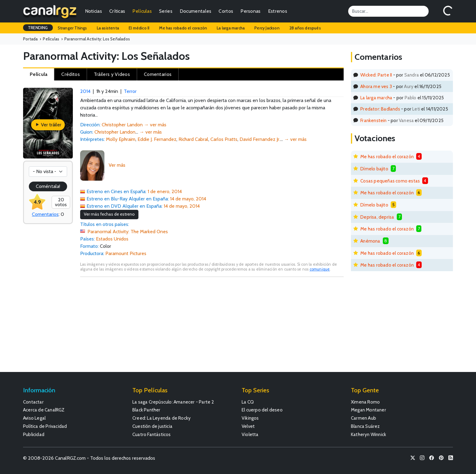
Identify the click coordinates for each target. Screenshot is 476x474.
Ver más (117, 165)
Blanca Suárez (365, 426)
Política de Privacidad (45, 426)
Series (166, 11)
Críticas (117, 11)
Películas (142, 11)
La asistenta (108, 28)
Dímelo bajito (374, 169)
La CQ (248, 402)
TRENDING (38, 28)
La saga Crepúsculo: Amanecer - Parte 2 (173, 402)
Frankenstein (373, 120)
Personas (250, 11)
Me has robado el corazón (183, 28)
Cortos (226, 11)
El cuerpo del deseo (262, 410)
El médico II (139, 28)
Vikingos (250, 418)
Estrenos (278, 11)
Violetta (250, 434)
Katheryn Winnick (369, 434)
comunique (320, 269)
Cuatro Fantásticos (152, 434)
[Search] (388, 11)
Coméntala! (48, 186)
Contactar (33, 402)
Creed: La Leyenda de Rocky (161, 418)
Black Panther (146, 410)
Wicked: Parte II (376, 75)
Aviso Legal (34, 418)
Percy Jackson (267, 28)
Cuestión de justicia (152, 426)
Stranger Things (72, 28)
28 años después (305, 28)
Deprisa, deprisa (377, 217)
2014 (85, 91)
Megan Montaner (369, 410)
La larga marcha (231, 28)
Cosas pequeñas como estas (390, 181)
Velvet (248, 426)
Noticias (93, 11)
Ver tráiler (48, 125)
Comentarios (45, 214)
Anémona (370, 241)
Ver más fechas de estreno (109, 214)
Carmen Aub (364, 418)
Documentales (196, 11)
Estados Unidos (112, 239)
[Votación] (48, 172)
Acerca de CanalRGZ (44, 410)
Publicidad (34, 434)
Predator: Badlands (380, 109)
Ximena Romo (365, 402)
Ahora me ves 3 (376, 86)
